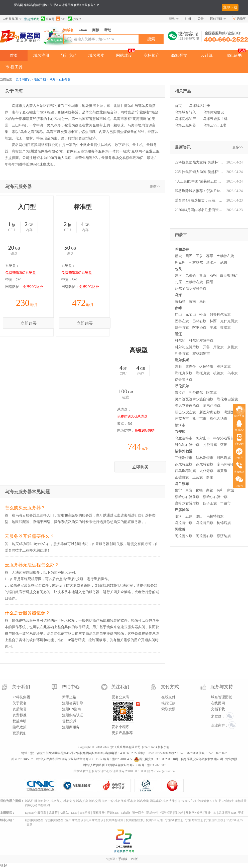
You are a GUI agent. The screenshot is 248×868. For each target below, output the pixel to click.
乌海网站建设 (213, 112)
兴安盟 (180, 432)
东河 (178, 276)
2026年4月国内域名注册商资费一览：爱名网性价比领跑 (199, 210)
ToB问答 (85, 813)
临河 (178, 516)
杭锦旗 (218, 373)
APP (61, 19)
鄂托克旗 (203, 373)
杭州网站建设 (34, 820)
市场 (9, 67)
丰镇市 (225, 503)
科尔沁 (180, 341)
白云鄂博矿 (229, 276)
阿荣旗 (211, 393)
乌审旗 (232, 373)
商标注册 (241, 801)
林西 (213, 321)
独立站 (179, 813)
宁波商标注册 (194, 820)
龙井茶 (53, 813)
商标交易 (31, 805)
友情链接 (6, 813)
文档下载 (218, 709)
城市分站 (6, 820)
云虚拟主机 (189, 801)
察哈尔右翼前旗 (187, 497)
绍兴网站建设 (94, 820)
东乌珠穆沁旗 (227, 464)
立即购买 (29, 323)
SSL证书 (234, 55)
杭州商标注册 (115, 820)
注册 (188, 19)
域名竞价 (69, 801)
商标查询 (44, 805)
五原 (189, 516)
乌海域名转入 (185, 112)
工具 (19, 67)
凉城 (230, 490)
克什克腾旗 (229, 321)
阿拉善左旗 (184, 536)
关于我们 (21, 687)
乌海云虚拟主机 (215, 119)
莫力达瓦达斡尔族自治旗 (194, 399)
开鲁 (206, 347)
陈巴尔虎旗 (212, 406)
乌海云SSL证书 (215, 125)
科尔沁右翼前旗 (225, 438)
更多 (241, 813)
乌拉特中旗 (184, 523)
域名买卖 (96, 55)
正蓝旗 (198, 477)
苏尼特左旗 (184, 464)
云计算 (207, 55)
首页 (14, 55)
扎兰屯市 (199, 419)
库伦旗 (218, 347)
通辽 (178, 334)
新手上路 (69, 697)
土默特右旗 (194, 282)
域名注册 (41, 55)
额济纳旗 (224, 536)
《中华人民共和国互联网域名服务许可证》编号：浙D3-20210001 (124, 765)
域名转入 (44, 801)
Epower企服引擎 (36, 813)
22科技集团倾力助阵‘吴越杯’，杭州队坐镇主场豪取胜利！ (199, 172)
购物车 (241, 19)
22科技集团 (10, 19)
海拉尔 (180, 393)
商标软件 (152, 813)
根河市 (180, 425)
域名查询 (143, 801)
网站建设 (124, 55)
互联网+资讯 (194, 813)
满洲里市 (231, 412)
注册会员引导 (73, 703)
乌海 (52, 79)
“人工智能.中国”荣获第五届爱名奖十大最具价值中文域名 (199, 181)
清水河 (211, 263)
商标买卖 (179, 55)
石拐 (213, 276)
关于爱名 (20, 703)
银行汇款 (168, 703)
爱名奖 (132, 801)
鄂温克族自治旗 (187, 406)
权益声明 (20, 721)
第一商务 (138, 813)
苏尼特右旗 (205, 464)
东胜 (178, 367)
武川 (224, 263)
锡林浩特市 (205, 458)
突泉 (224, 445)
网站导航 (216, 19)
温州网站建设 (74, 820)
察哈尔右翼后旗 (187, 503)
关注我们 (120, 687)
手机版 (123, 859)
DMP (74, 813)
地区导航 (40, 79)
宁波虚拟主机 (214, 820)
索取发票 (168, 709)
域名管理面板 (221, 697)
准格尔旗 (224, 367)
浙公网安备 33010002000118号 (156, 759)
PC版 (135, 859)
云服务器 (64, 79)
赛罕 (210, 256)
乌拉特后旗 (205, 523)
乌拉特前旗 (215, 516)
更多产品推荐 (122, 733)
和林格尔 (196, 263)
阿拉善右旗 (205, 536)
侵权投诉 (69, 721)
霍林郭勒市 (201, 354)
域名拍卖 (82, 801)
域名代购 (120, 801)
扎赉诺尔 (196, 393)
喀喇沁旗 (199, 328)
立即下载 (230, 7)
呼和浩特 (182, 249)
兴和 (220, 490)
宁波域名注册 (174, 820)
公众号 (48, 19)
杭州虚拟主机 (135, 820)
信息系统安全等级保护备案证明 (202, 759)
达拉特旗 (206, 367)
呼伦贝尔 (182, 386)
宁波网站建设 (54, 820)
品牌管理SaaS (227, 813)
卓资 (189, 490)
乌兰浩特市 (184, 438)
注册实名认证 (73, 715)
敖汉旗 (225, 328)
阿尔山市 (203, 438)
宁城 (213, 328)
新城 (178, 256)
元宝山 (191, 315)
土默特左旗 (225, 256)
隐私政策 (20, 727)
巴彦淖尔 (182, 510)
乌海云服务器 (185, 125)
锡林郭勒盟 (184, 451)
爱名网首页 (23, 79)
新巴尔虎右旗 (210, 412)
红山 (178, 315)
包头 (178, 269)
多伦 (210, 477)
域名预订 (57, 801)
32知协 (126, 813)
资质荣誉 (20, 709)
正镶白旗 (182, 477)
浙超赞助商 (32, 19)
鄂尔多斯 (182, 360)
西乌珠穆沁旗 (185, 471)
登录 (172, 19)
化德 (199, 490)
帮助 (108, 30)
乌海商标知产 (185, 119)
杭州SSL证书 (154, 820)
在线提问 (218, 703)
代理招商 (166, 813)
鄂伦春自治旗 (227, 399)
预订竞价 (69, 55)
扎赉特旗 (210, 445)
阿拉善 (180, 529)
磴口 (199, 516)
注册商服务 (71, 727)
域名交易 (95, 801)
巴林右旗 (199, 321)
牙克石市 (182, 419)
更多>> (155, 186)
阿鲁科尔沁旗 (220, 315)
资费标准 (20, 715)
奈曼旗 (232, 347)
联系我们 (20, 733)
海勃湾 (180, 302)
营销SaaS (113, 813)
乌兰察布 (182, 484)
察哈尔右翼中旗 (215, 497)
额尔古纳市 (218, 419)
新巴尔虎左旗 (185, 412)
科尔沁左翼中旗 (201, 341)
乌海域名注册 (199, 106)
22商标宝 (228, 801)
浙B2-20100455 (122, 759)
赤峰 (178, 308)
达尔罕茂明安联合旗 (191, 289)
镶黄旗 (222, 471)
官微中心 (210, 813)
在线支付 (168, 697)
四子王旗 (210, 503)
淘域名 (68, 30)
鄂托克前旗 (184, 373)
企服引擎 (203, 801)
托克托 (180, 263)
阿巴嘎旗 (224, 458)
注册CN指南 (72, 709)
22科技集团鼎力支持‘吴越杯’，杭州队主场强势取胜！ (199, 162)
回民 (189, 256)
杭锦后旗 (224, 523)
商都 (210, 490)
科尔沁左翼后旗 (187, 347)
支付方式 (170, 687)
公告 (201, 19)
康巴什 (191, 367)
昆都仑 (191, 276)
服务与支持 (222, 687)
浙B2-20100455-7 (22, 759)
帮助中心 (71, 687)
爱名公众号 (120, 697)
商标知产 (152, 55)
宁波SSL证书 (234, 820)
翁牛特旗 (182, 328)
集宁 (178, 490)
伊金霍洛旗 (184, 380)
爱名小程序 (120, 727)
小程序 (75, 19)
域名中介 (108, 801)
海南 (192, 302)
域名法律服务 (172, 801)
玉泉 (199, 256)
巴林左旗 (182, 321)
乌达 (203, 302)
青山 (203, 276)
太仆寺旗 (206, 471)
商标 (96, 30)
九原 (178, 282)
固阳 (210, 282)
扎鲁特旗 (182, 354)
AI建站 (64, 813)
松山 (203, 315)
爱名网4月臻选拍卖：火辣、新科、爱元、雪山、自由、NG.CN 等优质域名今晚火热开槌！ (199, 200)
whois (83, 30)
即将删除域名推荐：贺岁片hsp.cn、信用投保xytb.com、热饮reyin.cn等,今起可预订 (199, 191)
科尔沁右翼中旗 (187, 445)
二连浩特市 (184, 458)
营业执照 (231, 759)
